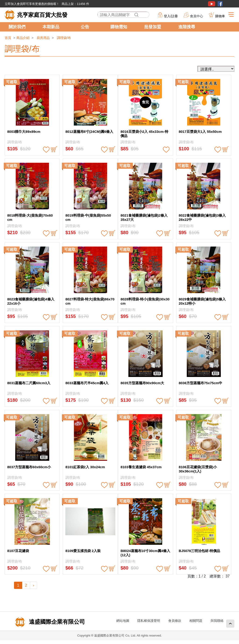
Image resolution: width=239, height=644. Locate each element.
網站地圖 (123, 621)
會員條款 (175, 621)
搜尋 (136, 15)
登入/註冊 (171, 16)
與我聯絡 (217, 621)
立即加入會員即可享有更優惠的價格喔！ (32, 4)
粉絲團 (220, 4)
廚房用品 (43, 38)
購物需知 (119, 27)
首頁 (8, 38)
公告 (85, 27)
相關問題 (196, 621)
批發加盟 (153, 27)
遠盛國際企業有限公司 (56, 622)
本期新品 (51, 27)
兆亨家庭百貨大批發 (42, 15)
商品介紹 (23, 38)
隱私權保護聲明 (149, 621)
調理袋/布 (64, 38)
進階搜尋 (187, 27)
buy (54, 150)
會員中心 (197, 16)
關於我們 (17, 27)
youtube (212, 4)
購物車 (220, 16)
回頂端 (230, 624)
